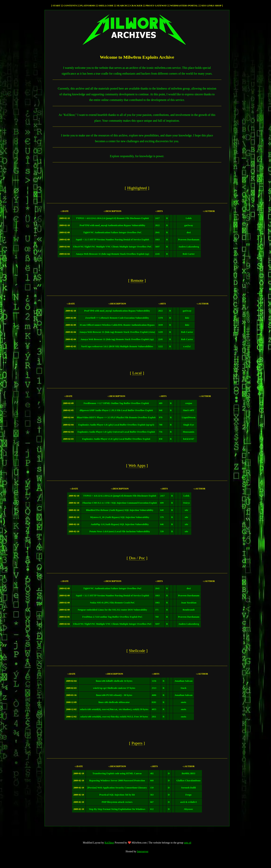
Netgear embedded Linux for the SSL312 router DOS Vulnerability (112, 610)
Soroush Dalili (189, 788)
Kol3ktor (109, 843)
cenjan (189, 403)
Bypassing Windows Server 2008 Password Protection (117, 780)
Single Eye (189, 425)
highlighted (137, 188)
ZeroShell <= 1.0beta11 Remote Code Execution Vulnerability (117, 318)
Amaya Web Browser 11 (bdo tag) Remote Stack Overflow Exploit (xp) (112, 254)
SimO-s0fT (189, 410)
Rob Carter (189, 254)
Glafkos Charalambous (189, 780)
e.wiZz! (187, 346)
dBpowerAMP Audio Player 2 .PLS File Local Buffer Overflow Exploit (116, 410)
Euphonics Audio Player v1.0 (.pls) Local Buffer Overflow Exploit (116, 439)
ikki (187, 318)
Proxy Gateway (156, 6)
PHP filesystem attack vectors (117, 802)
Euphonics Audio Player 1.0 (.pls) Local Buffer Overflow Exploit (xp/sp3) (116, 425)
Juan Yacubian (189, 603)
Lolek (189, 218)
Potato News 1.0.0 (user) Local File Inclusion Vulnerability (120, 531)
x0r (186, 510)
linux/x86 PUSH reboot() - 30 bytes (114, 695)
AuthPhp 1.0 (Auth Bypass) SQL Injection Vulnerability (120, 524)
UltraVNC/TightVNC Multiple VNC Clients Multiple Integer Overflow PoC (112, 247)
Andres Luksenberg (189, 247)
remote (137, 280)
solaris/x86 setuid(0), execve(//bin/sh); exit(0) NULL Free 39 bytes (114, 717)
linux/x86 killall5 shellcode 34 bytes (114, 681)
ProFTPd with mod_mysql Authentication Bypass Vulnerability (112, 225)
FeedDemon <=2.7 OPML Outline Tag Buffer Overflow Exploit (116, 403)
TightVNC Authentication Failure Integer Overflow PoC (112, 232)
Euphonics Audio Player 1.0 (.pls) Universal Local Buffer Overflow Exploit (116, 432)
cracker (136, 6)
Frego (188, 795)
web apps (137, 465)
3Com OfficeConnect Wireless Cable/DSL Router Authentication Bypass (117, 325)
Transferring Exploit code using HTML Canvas (117, 773)
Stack (184, 688)
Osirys (186, 503)
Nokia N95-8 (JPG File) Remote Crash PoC (112, 603)
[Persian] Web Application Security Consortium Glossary (117, 788)
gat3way (189, 225)
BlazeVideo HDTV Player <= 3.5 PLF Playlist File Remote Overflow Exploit (116, 417)
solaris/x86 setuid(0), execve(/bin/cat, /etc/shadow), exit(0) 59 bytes (114, 709)
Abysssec (188, 809)
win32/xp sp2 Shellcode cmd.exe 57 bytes (114, 688)
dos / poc (137, 558)
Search (122, 6)
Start (57, 6)
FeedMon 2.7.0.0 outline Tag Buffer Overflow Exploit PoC (112, 617)
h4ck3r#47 (189, 439)
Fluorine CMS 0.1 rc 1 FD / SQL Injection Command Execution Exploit (120, 503)
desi (189, 232)
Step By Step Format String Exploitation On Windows (117, 809)
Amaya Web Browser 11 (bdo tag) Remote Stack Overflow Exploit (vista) (117, 332)
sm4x (184, 702)
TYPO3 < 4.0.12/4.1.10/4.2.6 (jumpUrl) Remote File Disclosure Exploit (112, 218)
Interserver (143, 851)
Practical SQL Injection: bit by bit (117, 795)
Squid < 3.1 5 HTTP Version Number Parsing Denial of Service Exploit (112, 239)
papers (137, 743)
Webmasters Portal (184, 6)
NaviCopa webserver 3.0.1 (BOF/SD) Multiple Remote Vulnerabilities (117, 346)
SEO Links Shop (211, 6)
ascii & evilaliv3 (188, 802)
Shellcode (106, 6)
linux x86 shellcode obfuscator (114, 702)
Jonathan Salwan (184, 681)
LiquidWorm (189, 417)
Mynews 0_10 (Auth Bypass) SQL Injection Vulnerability (120, 517)
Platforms (88, 6)
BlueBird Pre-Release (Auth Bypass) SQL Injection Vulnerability (120, 510)
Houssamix (189, 432)
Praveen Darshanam (189, 239)
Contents (70, 6)
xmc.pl (188, 843)
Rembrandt (189, 610)
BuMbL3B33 (188, 773)
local (137, 373)
